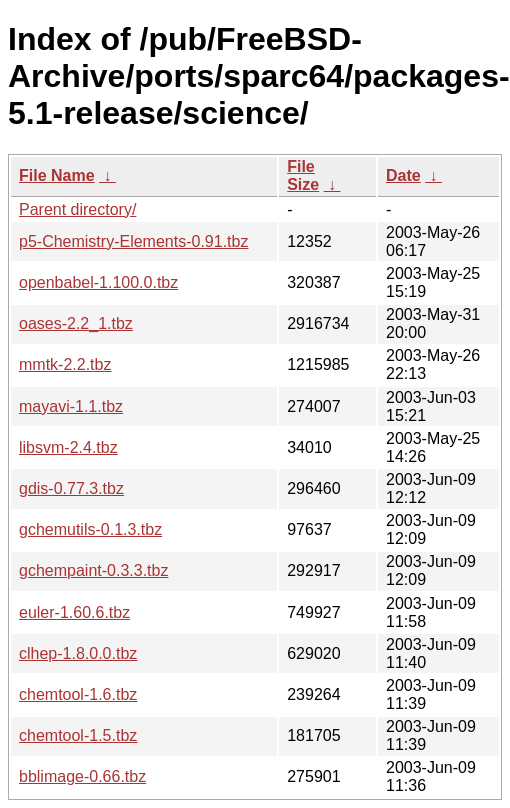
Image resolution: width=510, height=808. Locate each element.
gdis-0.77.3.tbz (71, 488)
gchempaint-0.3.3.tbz (93, 570)
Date (403, 175)
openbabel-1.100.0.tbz (98, 282)
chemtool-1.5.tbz (78, 735)
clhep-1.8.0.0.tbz (78, 653)
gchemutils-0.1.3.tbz (90, 529)
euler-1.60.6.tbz (74, 612)
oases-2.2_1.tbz (76, 323)
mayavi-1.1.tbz (71, 406)
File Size (303, 175)
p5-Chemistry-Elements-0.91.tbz (133, 241)
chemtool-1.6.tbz (78, 694)
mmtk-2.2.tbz (65, 364)
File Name (57, 175)
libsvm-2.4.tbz (68, 447)
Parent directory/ (77, 209)
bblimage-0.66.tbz (82, 776)
